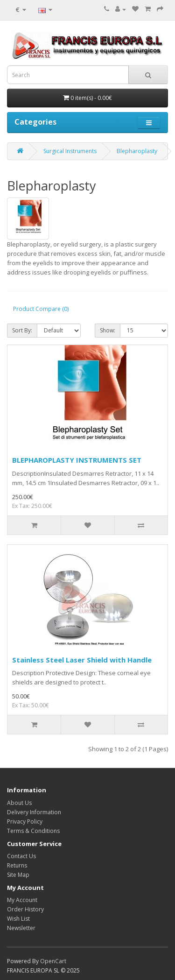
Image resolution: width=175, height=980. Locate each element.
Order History (25, 909)
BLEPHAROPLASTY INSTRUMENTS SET (77, 460)
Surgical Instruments (70, 151)
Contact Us (21, 856)
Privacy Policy (25, 821)
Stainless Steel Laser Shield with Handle (82, 660)
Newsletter (21, 928)
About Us (19, 803)
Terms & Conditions (33, 831)
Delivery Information (34, 812)
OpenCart (53, 961)
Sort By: (22, 330)
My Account (22, 900)
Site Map (18, 875)
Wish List (18, 919)
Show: (108, 330)
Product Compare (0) (41, 309)
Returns (17, 865)
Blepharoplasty (137, 151)
